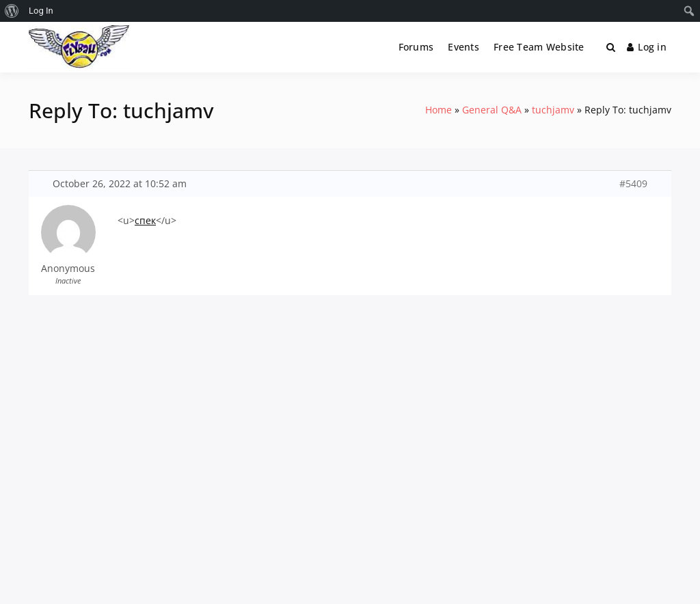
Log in (647, 47)
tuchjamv (553, 110)
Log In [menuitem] (41, 11)
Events (463, 47)
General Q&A (492, 110)
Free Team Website (539, 47)
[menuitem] (12, 11)
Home (439, 110)
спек (145, 220)
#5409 (633, 184)
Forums (416, 47)
